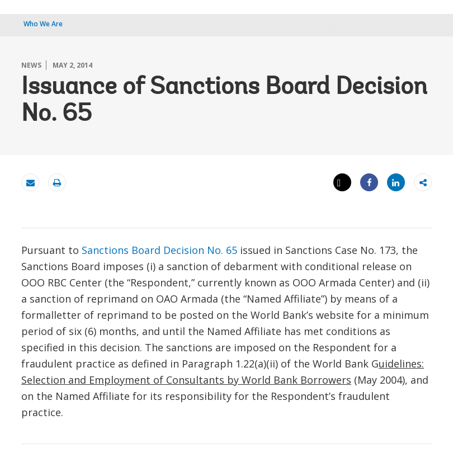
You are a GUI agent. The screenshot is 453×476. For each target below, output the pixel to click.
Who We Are (43, 24)
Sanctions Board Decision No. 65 (159, 250)
